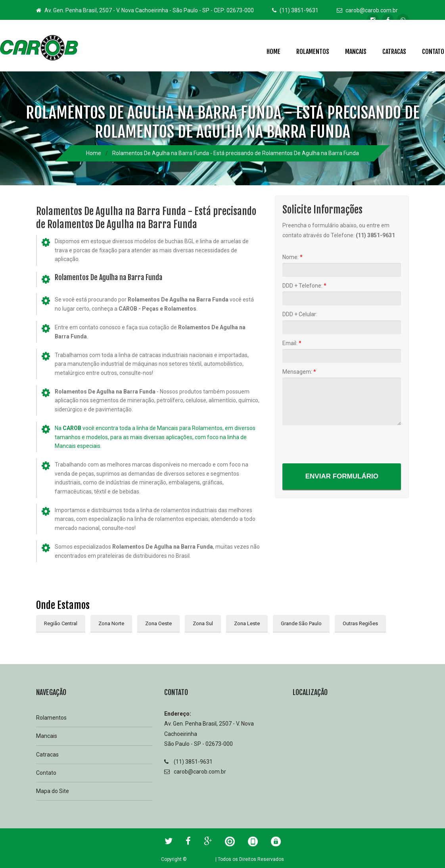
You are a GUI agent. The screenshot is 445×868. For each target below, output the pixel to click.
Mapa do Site (53, 791)
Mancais (356, 52)
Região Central (61, 623)
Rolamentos (313, 52)
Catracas (394, 52)
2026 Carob (201, 859)
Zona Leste (247, 623)
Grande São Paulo (301, 623)
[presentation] (343, 444)
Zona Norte (111, 623)
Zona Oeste (158, 623)
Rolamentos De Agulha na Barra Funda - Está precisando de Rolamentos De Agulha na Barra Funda (236, 153)
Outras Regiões (360, 623)
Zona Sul (203, 623)
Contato (46, 773)
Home (273, 52)
